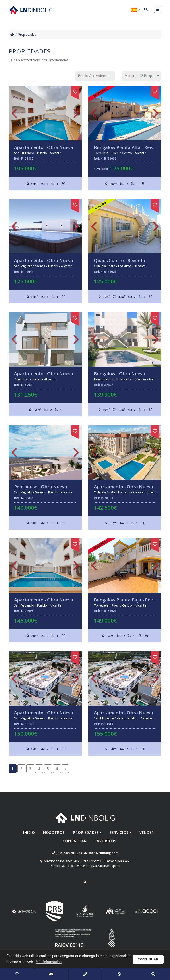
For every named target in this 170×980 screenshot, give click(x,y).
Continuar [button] (148, 959)
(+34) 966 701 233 (67, 853)
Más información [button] (49, 962)
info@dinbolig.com (104, 853)
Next (76, 113)
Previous (14, 113)
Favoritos (106, 841)
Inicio (29, 833)
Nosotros (54, 833)
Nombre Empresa (31, 10)
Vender (147, 833)
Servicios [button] (119, 833)
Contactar (75, 841)
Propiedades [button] (86, 833)
